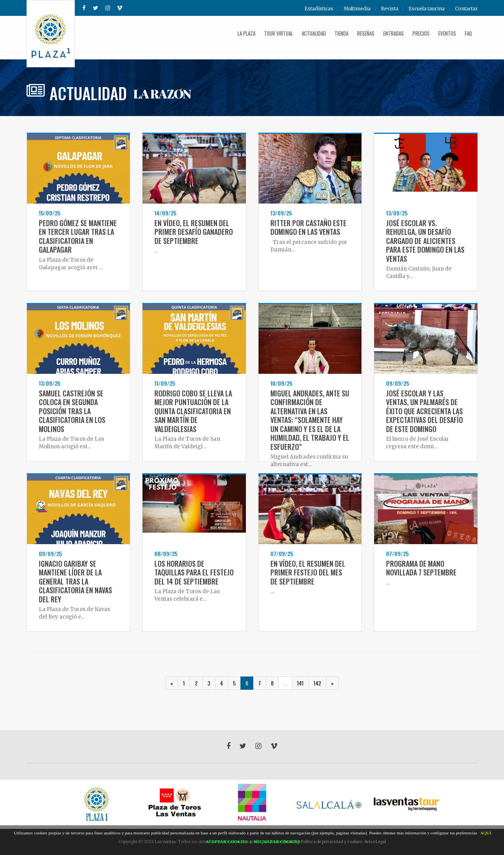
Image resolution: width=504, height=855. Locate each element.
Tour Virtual (279, 33)
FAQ (468, 33)
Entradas (394, 33)
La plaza (246, 33)
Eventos (447, 33)
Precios (421, 33)
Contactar (466, 9)
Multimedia (357, 9)
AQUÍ (486, 833)
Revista (390, 9)
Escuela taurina (427, 9)
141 (300, 683)
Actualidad (314, 33)
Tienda (341, 33)
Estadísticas (319, 9)
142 (317, 683)
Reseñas (366, 33)
